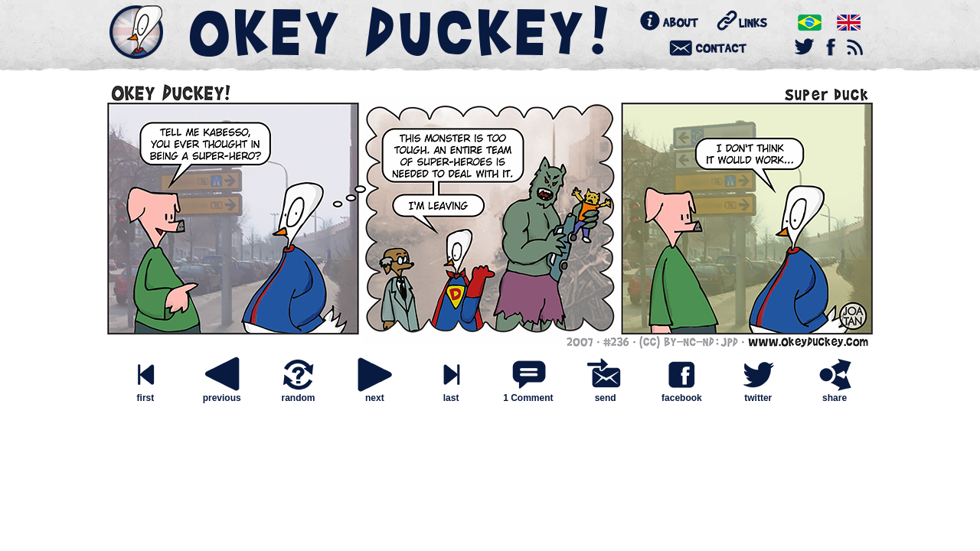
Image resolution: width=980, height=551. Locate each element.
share (835, 394)
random (298, 394)
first (145, 394)
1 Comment (528, 398)
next (374, 394)
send (606, 394)
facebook (681, 394)
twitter (758, 394)
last (451, 394)
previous (222, 394)
